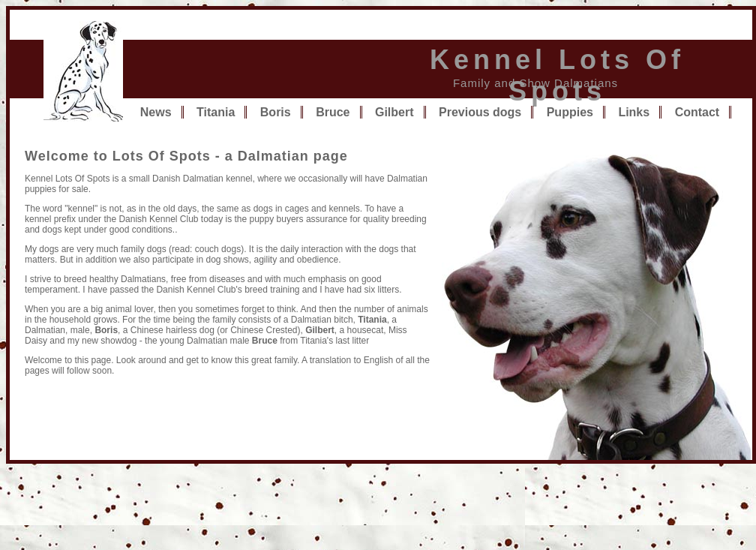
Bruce (333, 112)
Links (634, 112)
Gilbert (394, 112)
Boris (276, 112)
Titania (216, 112)
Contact (697, 112)
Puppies (570, 112)
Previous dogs (480, 112)
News (156, 112)
